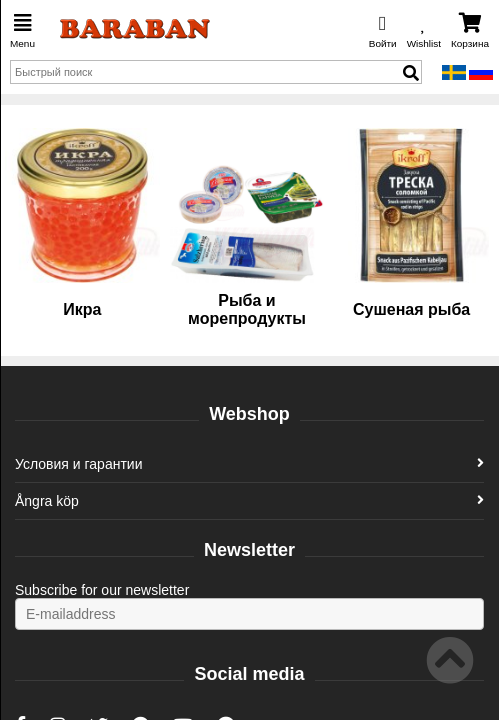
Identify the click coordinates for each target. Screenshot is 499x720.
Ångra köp (249, 501)
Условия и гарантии (249, 464)
